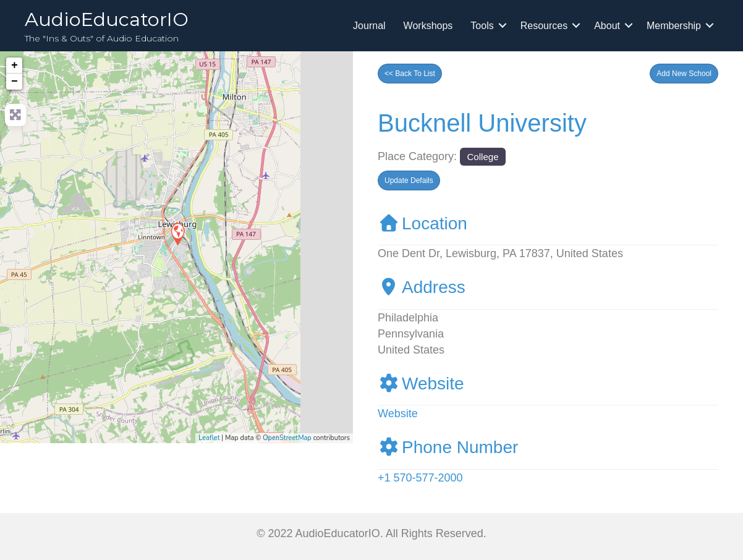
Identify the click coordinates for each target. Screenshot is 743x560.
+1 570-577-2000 (420, 478)
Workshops (428, 26)
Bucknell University (482, 123)
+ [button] (15, 66)
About (607, 26)
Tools (482, 26)
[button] (684, 74)
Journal (369, 26)
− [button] (15, 82)
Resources (544, 26)
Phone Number (448, 447)
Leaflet (209, 438)
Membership (674, 26)
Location (422, 223)
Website (421, 384)
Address (422, 287)
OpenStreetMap (287, 438)
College (482, 157)
